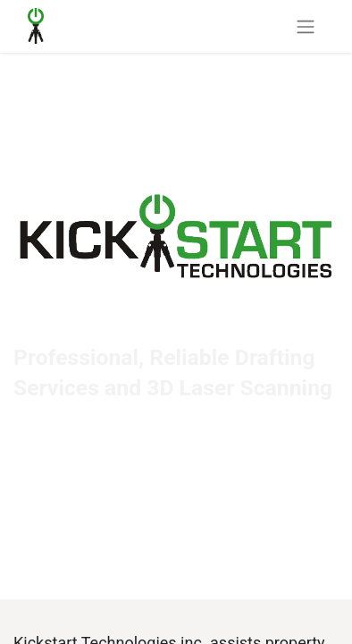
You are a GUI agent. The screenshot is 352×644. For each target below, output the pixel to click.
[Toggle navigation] (306, 26)
